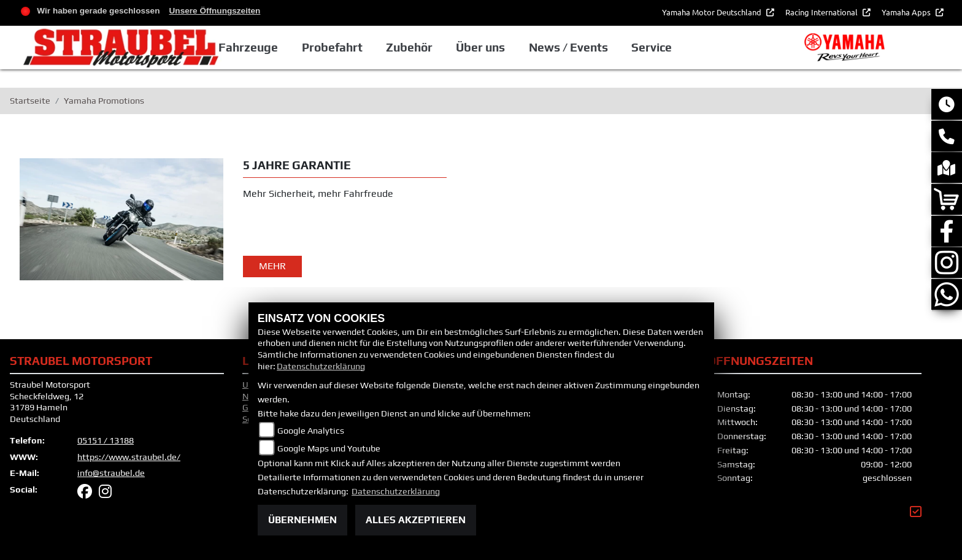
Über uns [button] (553, 51)
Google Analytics (311, 431)
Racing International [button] (822, 12)
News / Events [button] (640, 51)
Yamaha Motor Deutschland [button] (713, 12)
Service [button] (722, 51)
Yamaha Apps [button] (907, 12)
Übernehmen (302, 520)
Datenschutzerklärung (321, 366)
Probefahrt (407, 51)
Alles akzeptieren (416, 520)
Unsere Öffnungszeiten (215, 11)
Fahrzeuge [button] (325, 51)
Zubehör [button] (483, 51)
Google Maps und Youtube (329, 448)
